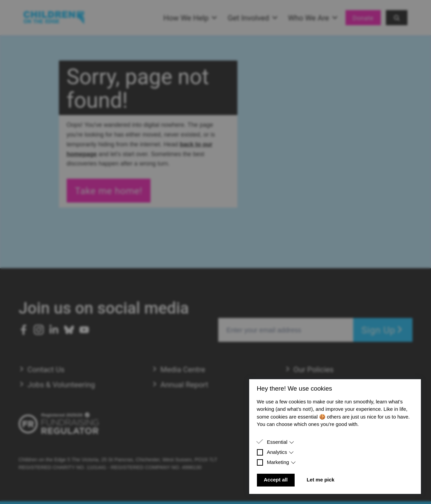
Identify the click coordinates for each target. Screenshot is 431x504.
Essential (280, 442)
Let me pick (321, 480)
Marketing (281, 462)
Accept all (276, 480)
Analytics (280, 452)
